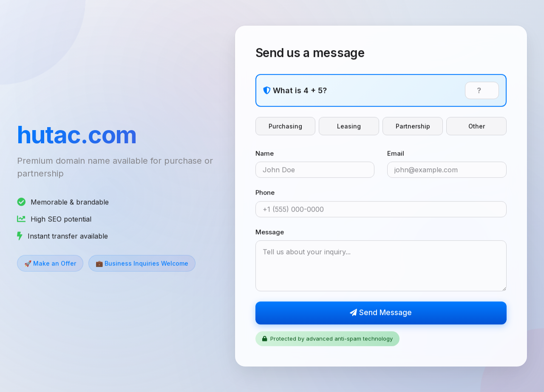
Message (270, 232)
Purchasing (285, 126)
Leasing (349, 126)
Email (396, 154)
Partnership (413, 126)
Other (477, 126)
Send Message (381, 313)
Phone (265, 193)
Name (265, 154)
